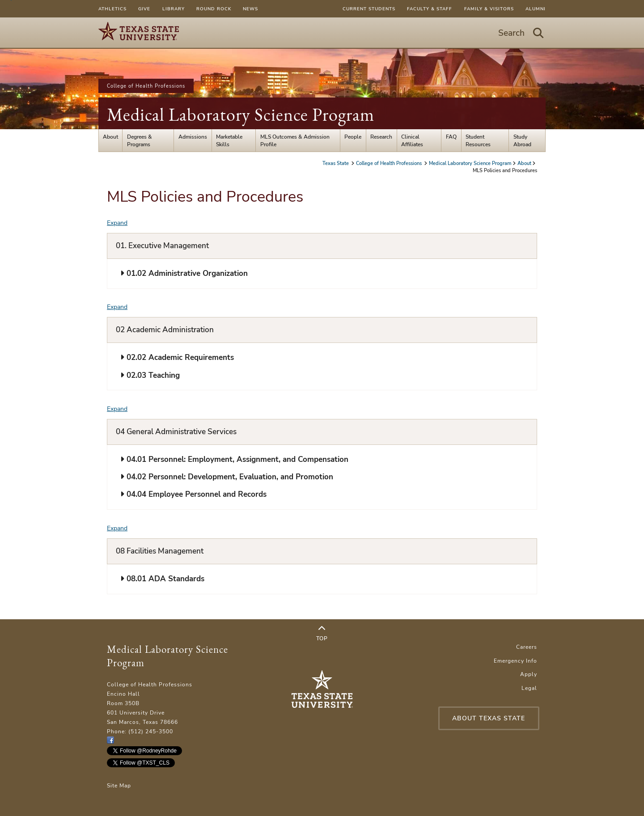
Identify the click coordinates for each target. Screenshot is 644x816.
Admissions (193, 137)
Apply (529, 674)
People (353, 137)
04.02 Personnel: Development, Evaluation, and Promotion (227, 477)
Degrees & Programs (140, 140)
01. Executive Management (162, 246)
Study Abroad (522, 140)
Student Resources (478, 140)
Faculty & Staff (430, 9)
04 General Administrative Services (176, 432)
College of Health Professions (146, 86)
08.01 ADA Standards (162, 579)
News (250, 9)
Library (174, 9)
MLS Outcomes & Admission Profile (295, 140)
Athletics (112, 9)
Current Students (369, 9)
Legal (529, 688)
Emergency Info (515, 661)
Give (144, 9)
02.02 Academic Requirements (177, 357)
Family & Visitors (489, 9)
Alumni (536, 9)
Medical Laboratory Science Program (241, 114)
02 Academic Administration (165, 330)
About (110, 137)
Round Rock (214, 9)
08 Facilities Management (160, 551)
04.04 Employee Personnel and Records (193, 494)
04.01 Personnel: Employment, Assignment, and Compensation (234, 459)
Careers (527, 647)
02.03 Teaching (150, 375)
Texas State (336, 163)
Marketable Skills (229, 140)
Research (381, 137)
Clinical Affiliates (412, 140)
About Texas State (489, 718)
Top (322, 634)
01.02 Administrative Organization (184, 273)
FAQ (451, 137)
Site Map (119, 785)
